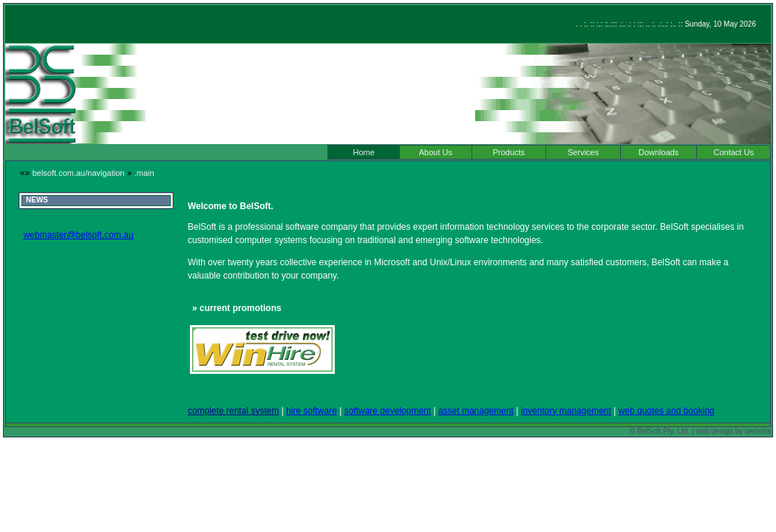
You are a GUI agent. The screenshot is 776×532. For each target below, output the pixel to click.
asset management (476, 411)
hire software (312, 411)
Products (509, 152)
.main (144, 173)
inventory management (566, 411)
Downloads (658, 152)
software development (388, 411)
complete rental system (233, 411)
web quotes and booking (667, 411)
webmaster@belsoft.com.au (79, 235)
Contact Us (734, 152)
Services (583, 152)
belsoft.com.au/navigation (79, 173)
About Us (436, 152)
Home (363, 152)
